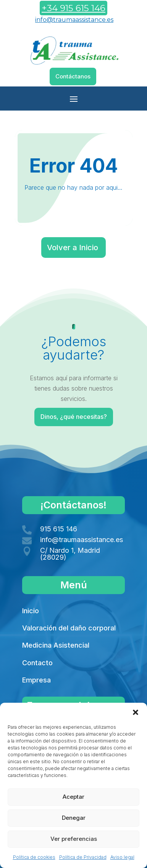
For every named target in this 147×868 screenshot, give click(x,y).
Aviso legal (122, 857)
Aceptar (73, 797)
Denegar (74, 818)
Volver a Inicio (73, 248)
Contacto (37, 663)
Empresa (36, 680)
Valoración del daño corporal (69, 628)
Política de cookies (34, 857)
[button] (136, 712)
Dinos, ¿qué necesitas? (74, 417)
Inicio (31, 611)
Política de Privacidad (83, 857)
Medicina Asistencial (56, 645)
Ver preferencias (74, 839)
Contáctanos (73, 76)
